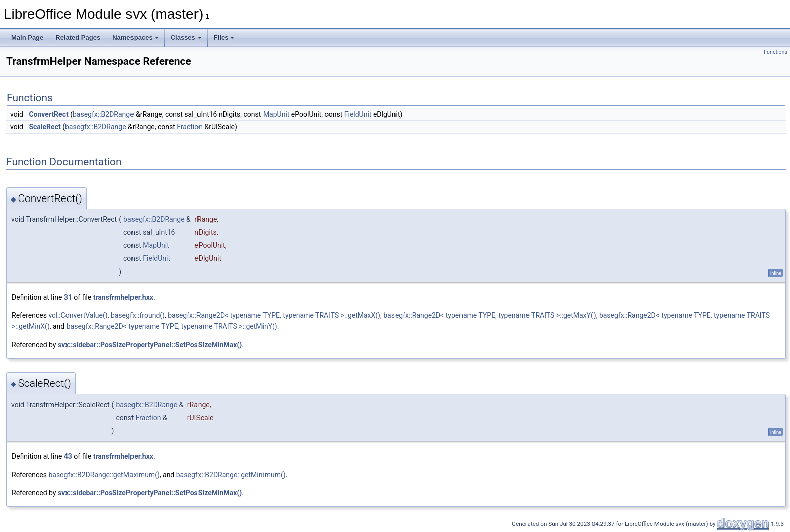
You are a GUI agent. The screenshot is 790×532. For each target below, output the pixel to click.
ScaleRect (45, 127)
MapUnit (276, 114)
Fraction (190, 127)
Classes (186, 38)
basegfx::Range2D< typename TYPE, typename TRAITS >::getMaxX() (274, 315)
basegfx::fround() (138, 315)
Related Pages (78, 38)
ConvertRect (48, 114)
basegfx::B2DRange (103, 114)
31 (68, 297)
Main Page (27, 38)
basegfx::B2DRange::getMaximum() (104, 475)
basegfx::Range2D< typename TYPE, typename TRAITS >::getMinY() (172, 326)
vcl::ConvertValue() (78, 315)
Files (224, 38)
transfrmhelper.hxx (123, 297)
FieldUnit (358, 114)
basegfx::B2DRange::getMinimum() (231, 475)
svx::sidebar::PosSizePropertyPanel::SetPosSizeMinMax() (150, 345)
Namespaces (136, 38)
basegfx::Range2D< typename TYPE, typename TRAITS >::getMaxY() (489, 315)
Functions (776, 52)
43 (68, 456)
